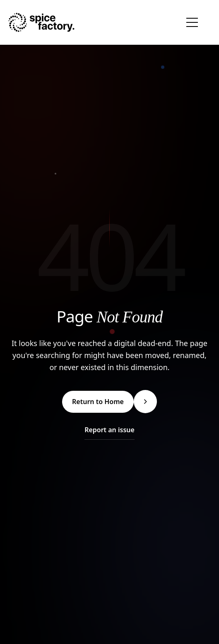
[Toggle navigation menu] (192, 22)
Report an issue (109, 430)
